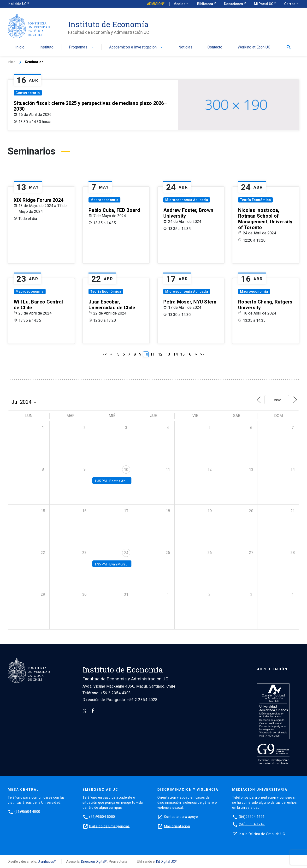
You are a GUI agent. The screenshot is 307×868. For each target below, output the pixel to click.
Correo (292, 4)
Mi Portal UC (264, 4)
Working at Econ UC (254, 47)
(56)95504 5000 (102, 816)
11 (153, 354)
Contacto (215, 47)
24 (126, 553)
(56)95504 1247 (252, 824)
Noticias (185, 47)
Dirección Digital (93, 862)
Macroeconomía (104, 200)
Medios (181, 4)
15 (182, 354)
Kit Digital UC (166, 862)
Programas (81, 47)
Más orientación (177, 826)
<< (105, 354)
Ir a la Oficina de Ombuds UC (262, 834)
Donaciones (234, 4)
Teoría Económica (255, 200)
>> (202, 354)
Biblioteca (205, 4)
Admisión (155, 4)
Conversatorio (28, 93)
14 (176, 354)
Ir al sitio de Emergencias (109, 826)
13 (168, 354)
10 (126, 470)
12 (160, 354)
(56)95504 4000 (27, 811)
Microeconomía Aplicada (187, 200)
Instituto (47, 47)
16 (189, 354)
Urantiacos (46, 862)
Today (277, 400)
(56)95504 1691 (252, 816)
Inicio (20, 47)
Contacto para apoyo (181, 816)
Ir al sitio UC (17, 4)
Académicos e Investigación (136, 47)
